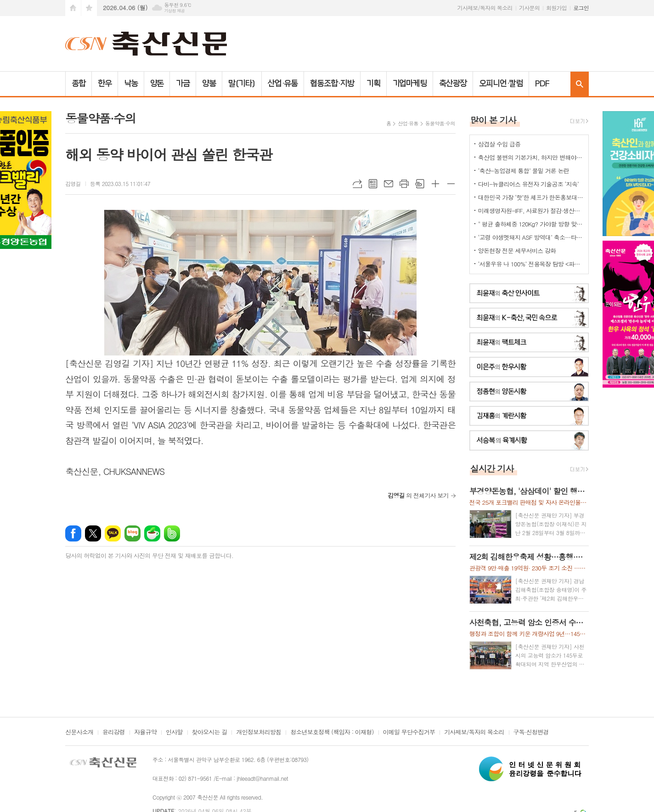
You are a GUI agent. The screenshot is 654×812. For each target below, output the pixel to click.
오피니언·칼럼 (501, 84)
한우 (105, 84)
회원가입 (556, 8)
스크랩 (420, 184)
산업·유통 (283, 84)
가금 (183, 84)
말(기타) (242, 84)
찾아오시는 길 (210, 733)
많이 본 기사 (493, 120)
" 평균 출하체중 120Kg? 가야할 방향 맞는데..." (531, 224)
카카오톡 (113, 533)
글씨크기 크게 (435, 184)
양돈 (157, 84)
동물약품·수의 (440, 123)
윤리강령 (114, 733)
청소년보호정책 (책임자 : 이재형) (332, 733)
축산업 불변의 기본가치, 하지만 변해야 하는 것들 (531, 157)
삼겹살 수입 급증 (499, 144)
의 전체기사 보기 (418, 495)
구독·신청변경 (531, 733)
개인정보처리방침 (259, 733)
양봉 (209, 84)
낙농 (131, 84)
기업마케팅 (410, 84)
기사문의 (529, 8)
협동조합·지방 (332, 84)
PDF (542, 84)
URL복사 (357, 184)
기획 (373, 84)
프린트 (404, 184)
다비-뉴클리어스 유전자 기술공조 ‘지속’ (528, 184)
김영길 (73, 183)
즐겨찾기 (89, 8)
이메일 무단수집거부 (409, 733)
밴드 (172, 533)
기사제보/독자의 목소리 (485, 8)
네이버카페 (152, 533)
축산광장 (453, 84)
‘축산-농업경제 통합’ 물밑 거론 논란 (524, 171)
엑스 (93, 533)
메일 (389, 184)
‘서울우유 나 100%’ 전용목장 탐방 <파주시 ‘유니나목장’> (531, 264)
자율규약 (145, 733)
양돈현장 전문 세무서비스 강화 (517, 251)
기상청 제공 (174, 11)
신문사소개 (79, 733)
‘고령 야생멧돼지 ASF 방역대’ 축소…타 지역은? (531, 237)
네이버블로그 (132, 533)
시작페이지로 (73, 8)
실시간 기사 (492, 468)
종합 (79, 84)
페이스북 (73, 533)
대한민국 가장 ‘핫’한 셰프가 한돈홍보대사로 (531, 197)
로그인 (581, 8)
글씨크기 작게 (451, 184)
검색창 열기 (580, 84)
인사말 (174, 733)
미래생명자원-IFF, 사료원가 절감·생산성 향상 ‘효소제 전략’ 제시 (531, 211)
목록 (373, 184)
